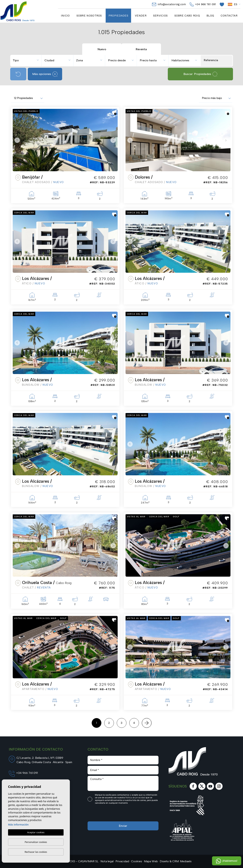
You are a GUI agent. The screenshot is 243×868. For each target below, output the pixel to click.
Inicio (65, 16)
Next (114, 140)
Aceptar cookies (36, 832)
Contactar (229, 16)
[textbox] (27, 60)
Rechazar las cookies (36, 852)
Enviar (123, 826)
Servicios (160, 16)
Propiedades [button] (118, 16)
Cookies (137, 861)
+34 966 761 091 (203, 4)
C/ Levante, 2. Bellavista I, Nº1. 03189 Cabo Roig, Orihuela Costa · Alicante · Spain (44, 760)
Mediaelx (186, 861)
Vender (141, 16)
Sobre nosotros (89, 16)
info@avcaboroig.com (169, 4)
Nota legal (107, 861)
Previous (16, 140)
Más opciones (45, 74)
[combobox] (26, 60)
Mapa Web (151, 861)
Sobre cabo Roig (187, 16)
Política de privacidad (135, 798)
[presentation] (107, 814)
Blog (210, 16)
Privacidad (122, 861)
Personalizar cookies (36, 842)
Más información (18, 825)
